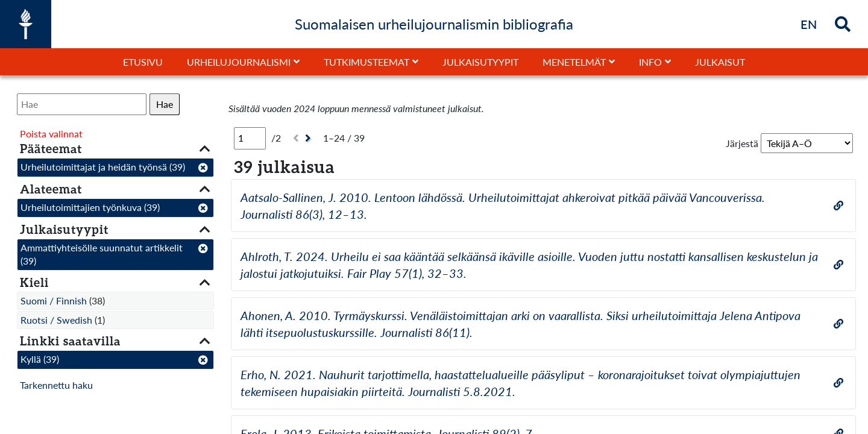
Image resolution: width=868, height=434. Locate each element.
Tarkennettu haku (56, 385)
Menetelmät (574, 62)
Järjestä (742, 143)
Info (650, 62)
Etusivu (143, 62)
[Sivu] (250, 138)
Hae (165, 104)
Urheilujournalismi (239, 62)
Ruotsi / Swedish (56, 320)
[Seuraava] (310, 138)
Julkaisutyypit (480, 62)
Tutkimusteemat (366, 62)
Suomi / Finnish (54, 300)
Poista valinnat (51, 134)
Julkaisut (720, 62)
